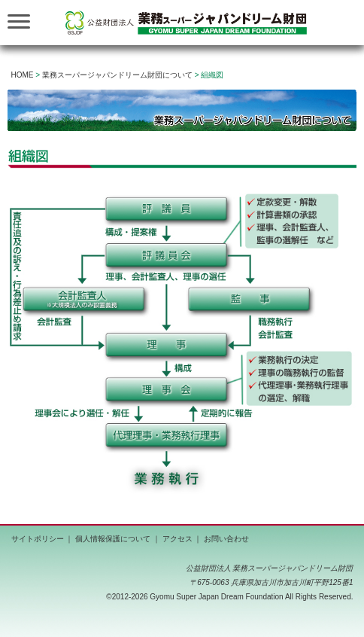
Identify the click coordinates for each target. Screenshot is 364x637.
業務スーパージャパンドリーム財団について (117, 75)
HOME (23, 75)
